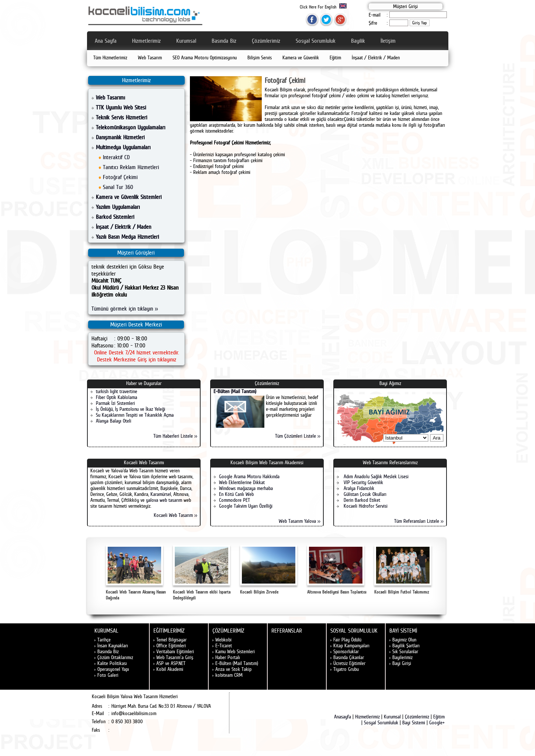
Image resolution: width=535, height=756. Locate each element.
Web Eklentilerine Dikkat (242, 482)
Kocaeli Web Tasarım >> (176, 515)
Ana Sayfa (106, 41)
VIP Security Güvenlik (363, 482)
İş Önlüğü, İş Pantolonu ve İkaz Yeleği (131, 409)
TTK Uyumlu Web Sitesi (121, 107)
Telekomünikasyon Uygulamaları (131, 127)
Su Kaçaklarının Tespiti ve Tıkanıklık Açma (135, 415)
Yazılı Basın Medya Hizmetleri (127, 237)
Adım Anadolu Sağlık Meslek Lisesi (375, 476)
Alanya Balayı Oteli (114, 421)
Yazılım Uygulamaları (118, 207)
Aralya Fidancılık (358, 488)
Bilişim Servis (260, 57)
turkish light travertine (117, 391)
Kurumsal (186, 41)
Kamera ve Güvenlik (301, 57)
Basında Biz (224, 41)
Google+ (437, 722)
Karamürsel (161, 494)
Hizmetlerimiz (146, 41)
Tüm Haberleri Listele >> (175, 436)
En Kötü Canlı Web (236, 494)
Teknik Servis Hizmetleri (121, 117)
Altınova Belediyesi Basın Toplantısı (337, 570)
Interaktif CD (116, 157)
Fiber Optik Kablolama (117, 397)
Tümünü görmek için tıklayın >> (125, 309)
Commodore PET (235, 500)
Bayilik (358, 41)
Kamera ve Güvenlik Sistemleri (129, 197)
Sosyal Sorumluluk (316, 41)
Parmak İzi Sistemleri (115, 403)
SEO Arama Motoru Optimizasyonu (205, 57)
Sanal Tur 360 (118, 187)
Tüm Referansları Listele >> (419, 521)
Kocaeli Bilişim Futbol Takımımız (403, 570)
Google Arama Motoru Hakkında (249, 476)
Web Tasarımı (110, 97)
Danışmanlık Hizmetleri (120, 137)
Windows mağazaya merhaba (246, 488)
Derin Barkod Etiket (361, 500)
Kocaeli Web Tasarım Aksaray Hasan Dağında (136, 573)
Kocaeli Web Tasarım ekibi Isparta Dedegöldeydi (202, 573)
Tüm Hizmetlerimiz (110, 57)
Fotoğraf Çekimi (120, 177)
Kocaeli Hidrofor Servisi (365, 506)
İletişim (388, 41)
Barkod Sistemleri (115, 217)
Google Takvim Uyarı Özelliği (246, 506)
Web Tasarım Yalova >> (300, 521)
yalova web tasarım (164, 500)
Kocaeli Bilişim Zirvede (269, 570)
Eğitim (335, 57)
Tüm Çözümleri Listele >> (298, 436)
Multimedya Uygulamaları (123, 147)
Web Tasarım (150, 57)
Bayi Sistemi (414, 722)
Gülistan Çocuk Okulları (364, 494)
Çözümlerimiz (266, 41)
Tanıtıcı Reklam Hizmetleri (131, 167)
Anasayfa (343, 717)
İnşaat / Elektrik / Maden (376, 57)
